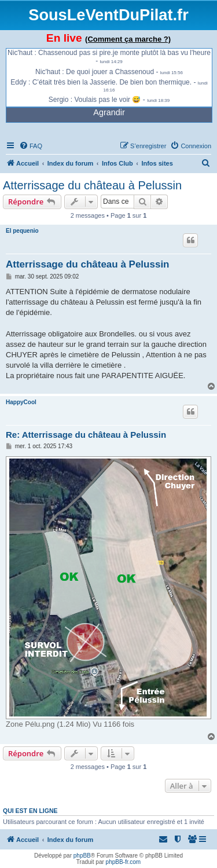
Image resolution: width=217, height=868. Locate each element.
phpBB (82, 856)
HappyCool (21, 402)
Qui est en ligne (30, 811)
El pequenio (22, 231)
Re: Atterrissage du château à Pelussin (86, 435)
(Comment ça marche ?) (128, 39)
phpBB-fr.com (124, 862)
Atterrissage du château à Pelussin (92, 185)
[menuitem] (31, 146)
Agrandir (109, 112)
